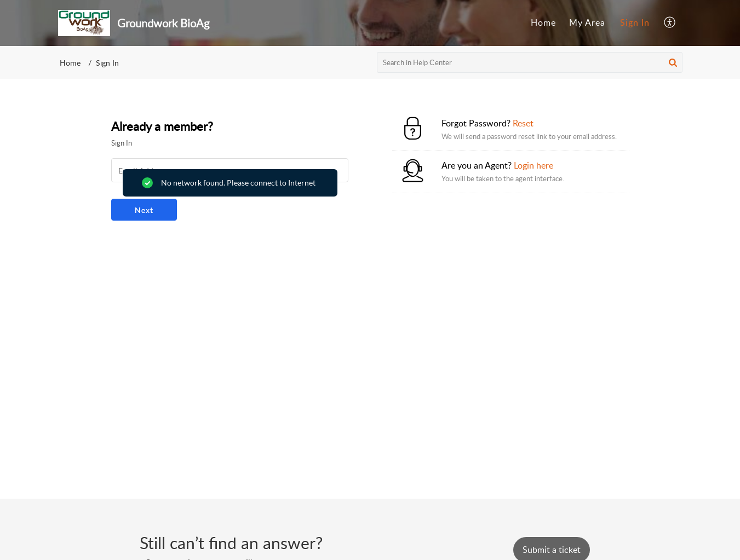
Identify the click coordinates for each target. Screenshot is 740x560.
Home (543, 22)
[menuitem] (543, 23)
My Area (587, 22)
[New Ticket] (552, 550)
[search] (530, 62)
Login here (534, 165)
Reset (523, 123)
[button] (670, 23)
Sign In (635, 22)
